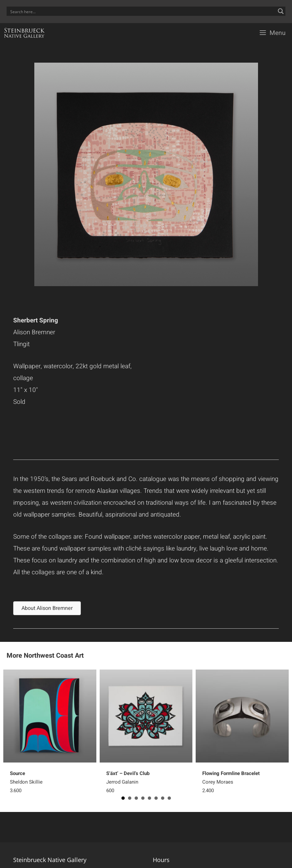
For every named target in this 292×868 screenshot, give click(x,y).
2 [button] (130, 798)
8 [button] (169, 798)
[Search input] (142, 11)
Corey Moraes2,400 (231, 782)
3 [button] (136, 798)
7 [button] (163, 798)
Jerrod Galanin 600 (128, 782)
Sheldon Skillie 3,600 (26, 782)
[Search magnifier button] (281, 11)
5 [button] (149, 798)
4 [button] (143, 798)
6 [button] (156, 798)
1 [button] (123, 798)
